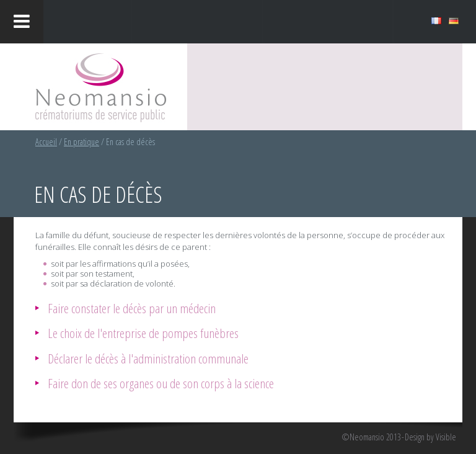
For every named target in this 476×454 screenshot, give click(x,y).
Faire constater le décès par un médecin (132, 308)
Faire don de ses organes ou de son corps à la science (161, 383)
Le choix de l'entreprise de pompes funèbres (143, 333)
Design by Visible (430, 437)
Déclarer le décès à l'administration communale (148, 358)
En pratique (82, 142)
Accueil (46, 142)
